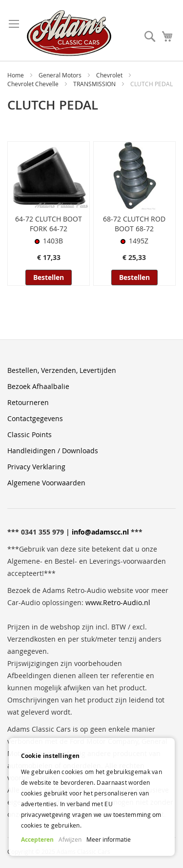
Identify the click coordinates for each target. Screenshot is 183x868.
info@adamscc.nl (100, 532)
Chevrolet (110, 75)
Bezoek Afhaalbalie (38, 386)
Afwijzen (70, 839)
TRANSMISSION (95, 84)
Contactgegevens (35, 418)
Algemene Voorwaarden (46, 483)
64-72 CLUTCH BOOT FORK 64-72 (49, 224)
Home (16, 75)
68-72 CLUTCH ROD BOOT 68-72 (134, 224)
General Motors (61, 75)
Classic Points (30, 434)
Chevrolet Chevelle (34, 84)
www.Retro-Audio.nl (118, 602)
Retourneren (28, 402)
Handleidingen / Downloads (53, 451)
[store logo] (69, 33)
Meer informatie (109, 839)
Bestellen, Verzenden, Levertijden (62, 370)
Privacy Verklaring (36, 467)
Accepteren (37, 840)
